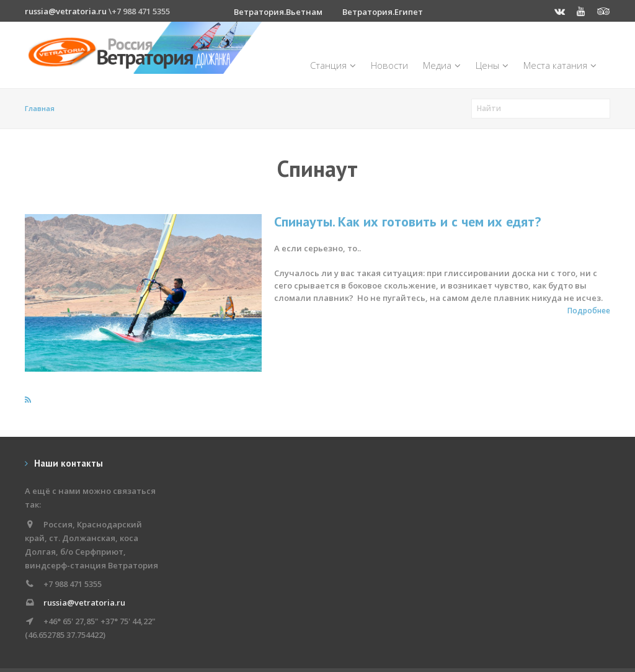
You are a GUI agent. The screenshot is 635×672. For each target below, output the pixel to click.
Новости (389, 65)
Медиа (442, 65)
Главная (40, 108)
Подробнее (589, 310)
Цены (492, 65)
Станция (333, 65)
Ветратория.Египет (383, 12)
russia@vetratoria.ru (66, 11)
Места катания (560, 65)
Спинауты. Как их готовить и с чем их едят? (407, 222)
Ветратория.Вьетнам (278, 12)
